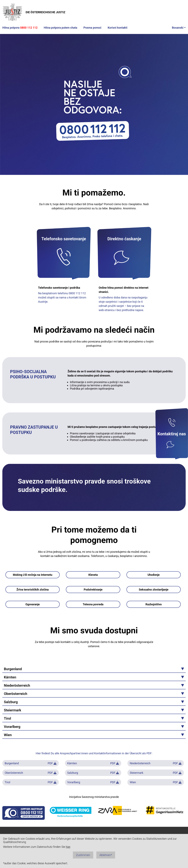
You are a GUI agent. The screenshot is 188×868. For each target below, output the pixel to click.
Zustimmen (83, 855)
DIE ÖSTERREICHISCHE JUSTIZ (34, 12)
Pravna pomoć (92, 28)
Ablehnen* (106, 855)
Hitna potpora (20, 28)
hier (68, 847)
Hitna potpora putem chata (60, 28)
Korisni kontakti (118, 28)
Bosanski (178, 28)
